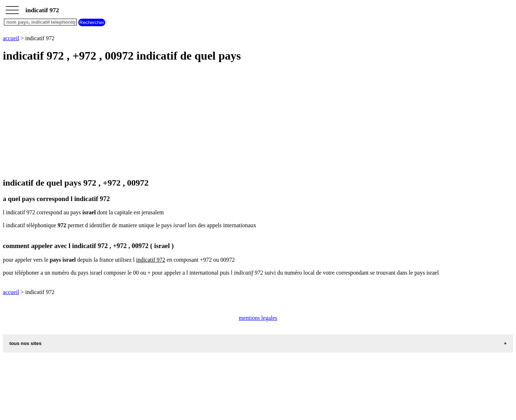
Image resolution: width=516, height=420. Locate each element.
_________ (12, 8)
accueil (11, 38)
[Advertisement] (218, 121)
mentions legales (258, 318)
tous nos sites (25, 343)
